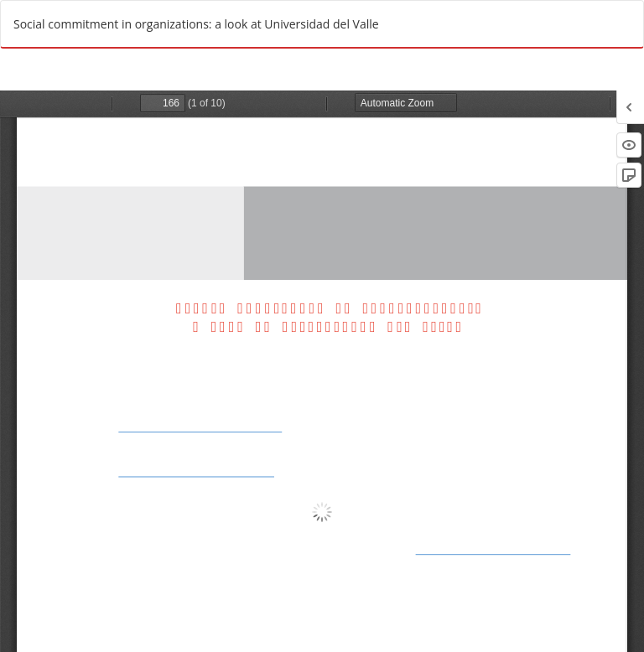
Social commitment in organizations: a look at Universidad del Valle (196, 24)
